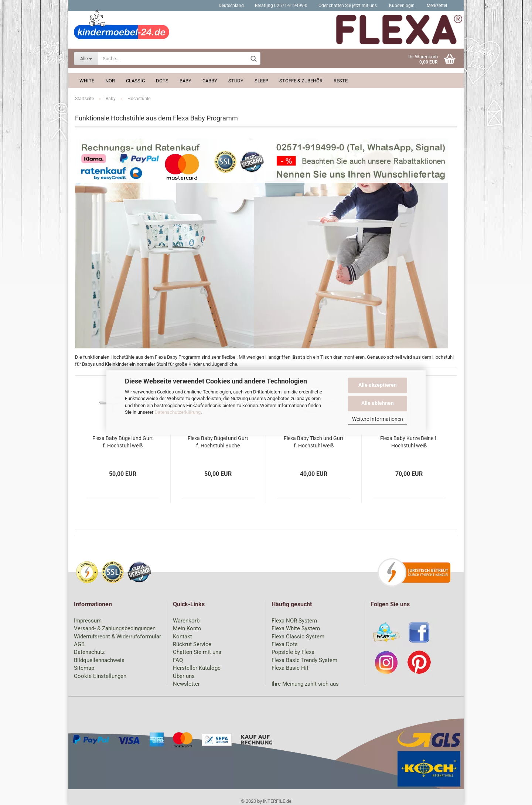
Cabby (210, 81)
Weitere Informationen (378, 419)
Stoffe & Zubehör (301, 81)
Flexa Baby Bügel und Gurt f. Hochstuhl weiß (123, 442)
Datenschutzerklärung (178, 412)
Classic (135, 81)
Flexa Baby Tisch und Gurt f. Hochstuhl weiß (314, 442)
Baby (185, 81)
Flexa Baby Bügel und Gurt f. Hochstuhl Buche (218, 442)
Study (236, 81)
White (87, 81)
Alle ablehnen (378, 403)
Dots (162, 81)
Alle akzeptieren (378, 385)
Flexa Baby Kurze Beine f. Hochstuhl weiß (409, 442)
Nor (110, 81)
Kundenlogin (401, 6)
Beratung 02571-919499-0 (281, 6)
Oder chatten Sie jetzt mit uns (348, 6)
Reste (341, 81)
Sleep (261, 81)
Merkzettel (436, 6)
